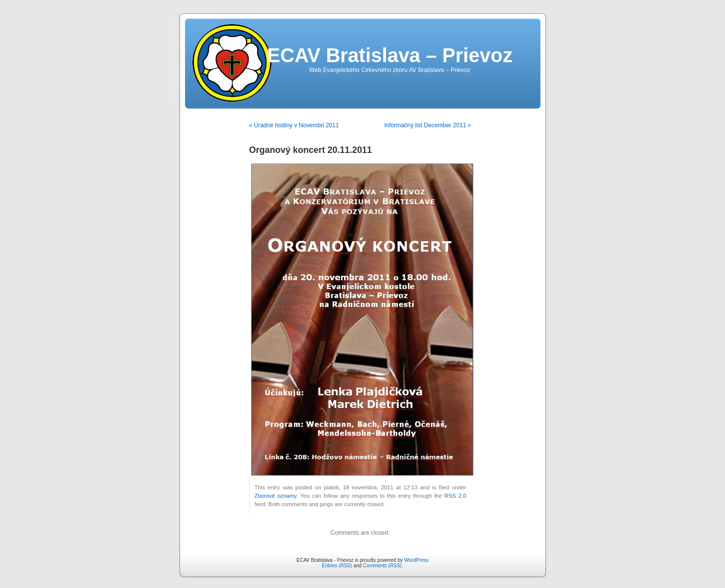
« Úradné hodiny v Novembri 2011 (294, 125)
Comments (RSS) (382, 566)
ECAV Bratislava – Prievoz (390, 55)
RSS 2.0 (456, 496)
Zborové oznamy (276, 496)
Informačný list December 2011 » (427, 125)
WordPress (416, 560)
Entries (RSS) (337, 566)
